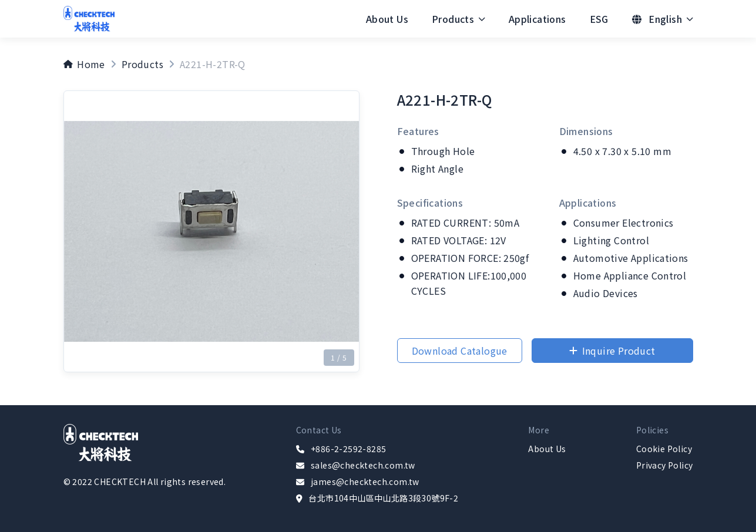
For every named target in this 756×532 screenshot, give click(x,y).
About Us (387, 19)
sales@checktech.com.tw (363, 465)
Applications (537, 19)
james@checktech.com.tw (365, 482)
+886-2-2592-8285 (348, 449)
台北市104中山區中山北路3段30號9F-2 (383, 498)
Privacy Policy (665, 465)
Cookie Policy (664, 449)
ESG (599, 19)
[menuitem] (387, 19)
